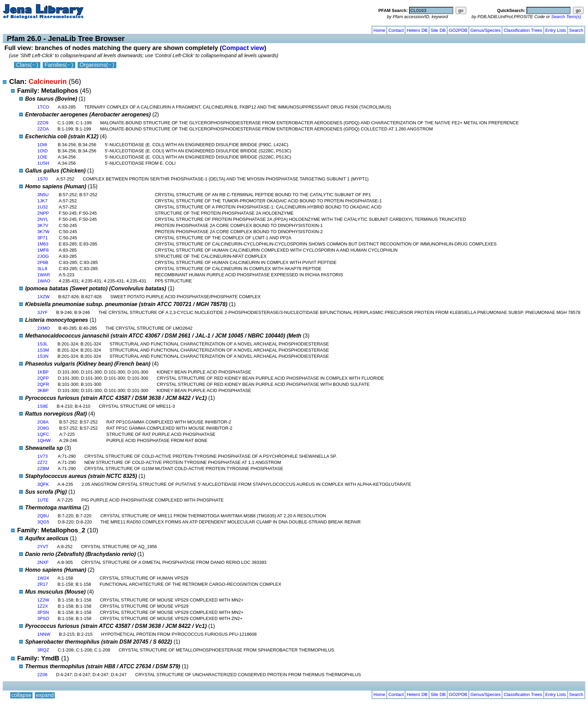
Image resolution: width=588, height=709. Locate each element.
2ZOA (43, 129)
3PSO (43, 618)
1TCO (43, 107)
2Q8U (43, 516)
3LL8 (42, 269)
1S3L (42, 344)
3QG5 (43, 522)
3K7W (43, 232)
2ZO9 (43, 123)
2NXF (43, 562)
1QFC (43, 434)
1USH (43, 163)
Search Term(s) (566, 17)
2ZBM (43, 469)
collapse (21, 29)
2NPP (43, 213)
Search (576, 30)
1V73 (42, 456)
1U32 (43, 207)
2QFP (43, 378)
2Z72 (42, 462)
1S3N (43, 356)
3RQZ (43, 650)
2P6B (43, 262)
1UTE (43, 500)
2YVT (43, 547)
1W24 (43, 578)
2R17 (43, 584)
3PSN (43, 612)
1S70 (42, 179)
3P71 (42, 238)
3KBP (43, 390)
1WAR (44, 275)
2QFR (43, 384)
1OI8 (42, 145)
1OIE (42, 157)
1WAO (44, 281)
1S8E (43, 406)
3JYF (42, 312)
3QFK (43, 484)
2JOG (43, 256)
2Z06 (42, 675)
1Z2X (43, 606)
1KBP (43, 372)
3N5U (43, 195)
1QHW (44, 440)
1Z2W (43, 600)
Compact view (243, 48)
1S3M (43, 350)
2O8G (43, 428)
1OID (42, 151)
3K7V (43, 225)
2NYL (43, 219)
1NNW (44, 634)
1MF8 (43, 250)
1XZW (43, 297)
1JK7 (42, 201)
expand (45, 29)
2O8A (43, 422)
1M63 (43, 244)
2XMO (44, 328)
